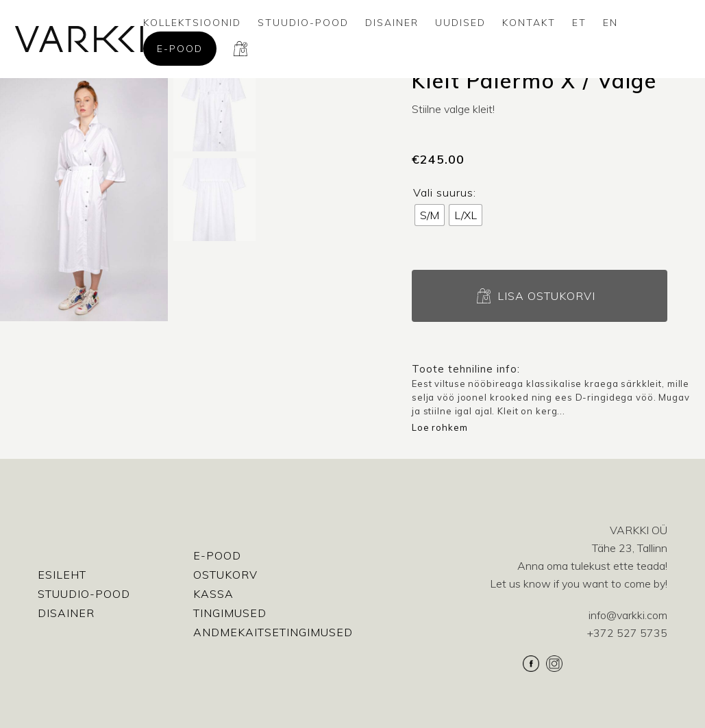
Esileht (62, 575)
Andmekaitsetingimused (273, 632)
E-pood (180, 49)
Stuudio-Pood (303, 23)
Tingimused (230, 613)
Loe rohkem (440, 427)
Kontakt (529, 23)
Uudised (460, 23)
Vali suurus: (445, 192)
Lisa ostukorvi (546, 296)
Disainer (392, 23)
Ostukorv (225, 575)
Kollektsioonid (192, 23)
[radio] (430, 215)
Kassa (213, 594)
